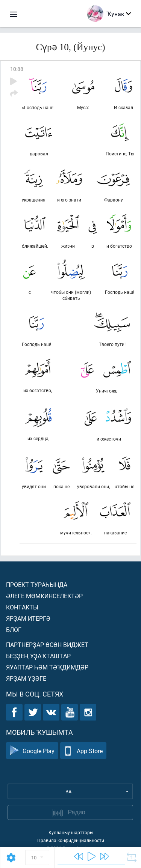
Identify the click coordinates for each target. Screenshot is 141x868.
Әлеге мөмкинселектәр (44, 596)
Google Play (32, 751)
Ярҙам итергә (28, 618)
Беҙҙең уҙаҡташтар (38, 656)
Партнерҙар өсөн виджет (47, 645)
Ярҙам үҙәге (26, 678)
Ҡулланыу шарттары (70, 832)
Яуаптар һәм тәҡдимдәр (47, 667)
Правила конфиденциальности (71, 840)
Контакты (22, 607)
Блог (14, 630)
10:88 (17, 69)
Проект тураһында (37, 584)
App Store (83, 751)
